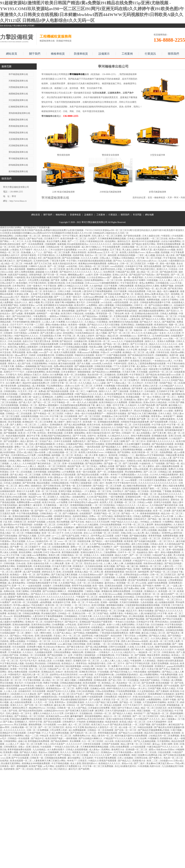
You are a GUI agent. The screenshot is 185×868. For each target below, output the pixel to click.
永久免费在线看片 (56, 750)
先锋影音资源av (28, 305)
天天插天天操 (143, 625)
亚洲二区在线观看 (65, 572)
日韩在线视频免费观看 (63, 394)
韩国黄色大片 (79, 752)
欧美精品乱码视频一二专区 (131, 255)
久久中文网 (132, 350)
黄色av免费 (150, 294)
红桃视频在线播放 (143, 511)
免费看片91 (117, 666)
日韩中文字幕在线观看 (32, 427)
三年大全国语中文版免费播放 (63, 250)
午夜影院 (166, 236)
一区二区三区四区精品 (104, 505)
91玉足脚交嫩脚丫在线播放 (138, 444)
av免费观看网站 (154, 700)
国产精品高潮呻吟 (60, 741)
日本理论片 (118, 491)
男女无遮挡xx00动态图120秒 (14, 497)
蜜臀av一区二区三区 (24, 447)
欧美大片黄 (27, 408)
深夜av (22, 747)
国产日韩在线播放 (9, 536)
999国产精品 (92, 589)
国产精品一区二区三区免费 (57, 252)
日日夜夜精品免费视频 (63, 294)
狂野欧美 (122, 419)
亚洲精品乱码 (48, 672)
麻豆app (53, 619)
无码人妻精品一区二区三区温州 (94, 266)
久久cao (30, 541)
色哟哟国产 (42, 314)
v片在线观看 (177, 236)
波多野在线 (88, 636)
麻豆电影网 (85, 236)
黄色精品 (92, 411)
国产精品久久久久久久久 (115, 658)
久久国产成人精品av (63, 633)
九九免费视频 (7, 519)
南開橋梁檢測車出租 (18, 94)
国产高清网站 (124, 452)
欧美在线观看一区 (92, 683)
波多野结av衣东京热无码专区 (64, 675)
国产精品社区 (66, 341)
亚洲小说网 (60, 544)
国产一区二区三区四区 (90, 416)
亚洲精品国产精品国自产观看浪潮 (96, 622)
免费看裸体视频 (171, 536)
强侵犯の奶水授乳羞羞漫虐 (170, 661)
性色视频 (113, 494)
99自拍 (64, 275)
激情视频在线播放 (115, 605)
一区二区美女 (162, 489)
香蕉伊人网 (128, 347)
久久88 (90, 497)
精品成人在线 (81, 369)
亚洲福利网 (94, 430)
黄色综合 (47, 236)
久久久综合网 (140, 738)
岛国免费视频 (166, 452)
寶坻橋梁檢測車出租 (18, 152)
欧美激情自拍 (161, 325)
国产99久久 (161, 627)
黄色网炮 (176, 294)
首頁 (150, 198)
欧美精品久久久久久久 (110, 763)
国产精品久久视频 (28, 536)
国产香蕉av (13, 666)
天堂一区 (33, 391)
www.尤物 (168, 339)
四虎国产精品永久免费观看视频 (94, 339)
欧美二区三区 (61, 480)
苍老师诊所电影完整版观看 (34, 589)
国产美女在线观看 (53, 722)
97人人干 (46, 733)
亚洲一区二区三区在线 (47, 491)
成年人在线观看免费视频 (62, 600)
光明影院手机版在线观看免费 (44, 344)
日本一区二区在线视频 (21, 472)
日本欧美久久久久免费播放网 (79, 611)
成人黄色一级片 (133, 530)
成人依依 (171, 255)
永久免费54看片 (14, 383)
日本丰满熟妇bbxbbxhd (19, 561)
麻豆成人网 (60, 705)
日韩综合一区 (73, 705)
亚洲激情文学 (101, 494)
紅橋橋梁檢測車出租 (18, 107)
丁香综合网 (119, 314)
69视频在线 (111, 452)
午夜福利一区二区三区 (87, 597)
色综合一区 (102, 669)
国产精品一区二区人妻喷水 (116, 344)
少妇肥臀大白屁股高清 (65, 511)
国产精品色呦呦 (55, 655)
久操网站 (59, 397)
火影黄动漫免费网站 (36, 372)
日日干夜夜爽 (111, 286)
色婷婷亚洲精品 (80, 516)
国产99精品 (79, 633)
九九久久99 (37, 458)
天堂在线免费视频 (70, 639)
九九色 (151, 647)
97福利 (57, 677)
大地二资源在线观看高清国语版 (57, 300)
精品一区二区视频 (124, 458)
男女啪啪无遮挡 (49, 614)
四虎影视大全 (139, 761)
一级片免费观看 (117, 497)
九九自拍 (163, 261)
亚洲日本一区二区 (151, 594)
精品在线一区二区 (114, 400)
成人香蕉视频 (39, 386)
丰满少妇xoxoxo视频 (113, 594)
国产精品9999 (103, 439)
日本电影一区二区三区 (122, 430)
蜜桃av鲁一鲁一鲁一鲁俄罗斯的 (128, 277)
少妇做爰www (35, 494)
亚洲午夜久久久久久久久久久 (161, 441)
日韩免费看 (36, 591)
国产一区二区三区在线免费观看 (148, 686)
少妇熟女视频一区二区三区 (28, 236)
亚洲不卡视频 (170, 700)
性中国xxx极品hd (22, 605)
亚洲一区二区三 (78, 391)
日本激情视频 (66, 344)
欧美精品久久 (68, 663)
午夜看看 (132, 419)
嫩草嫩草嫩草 (77, 716)
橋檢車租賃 (58, 54)
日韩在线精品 (128, 258)
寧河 (176, 198)
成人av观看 (179, 452)
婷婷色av (48, 350)
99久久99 (44, 416)
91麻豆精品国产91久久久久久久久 (164, 747)
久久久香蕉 (141, 647)
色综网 (109, 483)
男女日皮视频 (19, 541)
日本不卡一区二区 (127, 552)
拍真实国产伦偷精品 (18, 275)
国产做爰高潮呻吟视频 (84, 561)
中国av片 (105, 352)
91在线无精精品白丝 (85, 333)
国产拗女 (6, 455)
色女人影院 (76, 763)
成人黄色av (95, 750)
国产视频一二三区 (23, 319)
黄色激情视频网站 (94, 716)
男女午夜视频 (8, 527)
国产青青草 (138, 389)
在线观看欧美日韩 (46, 355)
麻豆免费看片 (26, 505)
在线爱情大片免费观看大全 (69, 766)
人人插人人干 (13, 744)
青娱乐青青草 (154, 655)
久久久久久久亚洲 (102, 616)
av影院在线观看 (121, 302)
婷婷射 (106, 558)
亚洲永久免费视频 (166, 341)
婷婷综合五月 (49, 572)
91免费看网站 (48, 389)
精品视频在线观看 (146, 627)
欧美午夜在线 (28, 686)
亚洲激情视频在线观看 (81, 505)
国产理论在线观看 (95, 694)
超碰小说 (23, 741)
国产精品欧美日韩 (52, 258)
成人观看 (151, 352)
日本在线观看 (93, 302)
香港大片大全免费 (26, 491)
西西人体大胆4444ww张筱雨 (135, 641)
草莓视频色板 (39, 241)
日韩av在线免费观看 (120, 747)
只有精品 (166, 680)
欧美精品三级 (15, 614)
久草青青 (127, 358)
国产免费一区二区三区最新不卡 (26, 547)
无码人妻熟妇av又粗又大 (30, 375)
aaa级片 (89, 275)
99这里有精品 (61, 447)
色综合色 (161, 255)
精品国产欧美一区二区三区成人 (83, 466)
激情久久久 (151, 341)
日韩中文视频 (51, 380)
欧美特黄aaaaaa (95, 252)
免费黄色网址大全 (82, 736)
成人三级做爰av (153, 533)
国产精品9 (137, 244)
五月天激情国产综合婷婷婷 (47, 700)
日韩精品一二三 (127, 455)
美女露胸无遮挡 (32, 697)
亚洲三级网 (167, 744)
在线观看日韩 (112, 627)
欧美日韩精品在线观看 (90, 577)
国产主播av (8, 722)
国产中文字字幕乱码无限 (138, 663)
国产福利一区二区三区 (80, 380)
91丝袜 (74, 508)
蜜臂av (152, 750)
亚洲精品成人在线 (146, 527)
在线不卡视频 (122, 536)
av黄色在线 (135, 319)
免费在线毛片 (77, 400)
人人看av (179, 516)
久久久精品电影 (133, 339)
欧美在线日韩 (71, 672)
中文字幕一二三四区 (35, 325)
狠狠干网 (60, 302)
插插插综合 (37, 486)
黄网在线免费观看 (122, 591)
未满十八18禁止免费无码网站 (121, 625)
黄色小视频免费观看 (171, 552)
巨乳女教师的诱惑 (52, 719)
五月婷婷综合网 (41, 261)
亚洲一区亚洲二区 (78, 477)
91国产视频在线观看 (117, 355)
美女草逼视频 (15, 422)
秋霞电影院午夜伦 (123, 516)
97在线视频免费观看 (112, 358)
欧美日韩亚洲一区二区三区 (145, 452)
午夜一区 (50, 430)
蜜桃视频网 (22, 766)
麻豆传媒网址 (74, 758)
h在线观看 (109, 569)
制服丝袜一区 (140, 330)
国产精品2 (76, 669)
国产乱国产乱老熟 (71, 536)
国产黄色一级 (69, 486)
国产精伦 (116, 433)
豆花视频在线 (86, 713)
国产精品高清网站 (94, 464)
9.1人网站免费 (57, 564)
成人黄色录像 (126, 694)
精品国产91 (5, 586)
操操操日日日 (153, 677)
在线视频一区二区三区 (45, 525)
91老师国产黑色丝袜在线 (51, 450)
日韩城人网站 (15, 461)
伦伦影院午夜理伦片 (54, 622)
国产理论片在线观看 (172, 619)
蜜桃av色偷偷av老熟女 (56, 325)
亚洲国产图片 (178, 308)
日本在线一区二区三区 (63, 580)
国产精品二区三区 (53, 658)
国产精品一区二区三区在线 (70, 330)
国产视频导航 (169, 322)
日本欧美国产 (64, 525)
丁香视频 (167, 491)
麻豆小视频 (34, 302)
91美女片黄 (153, 669)
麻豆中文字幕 (34, 436)
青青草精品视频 (55, 433)
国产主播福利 (163, 691)
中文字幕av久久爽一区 (113, 480)
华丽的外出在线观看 (85, 355)
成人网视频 (177, 680)
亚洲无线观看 (151, 477)
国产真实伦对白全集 (92, 558)
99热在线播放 (140, 672)
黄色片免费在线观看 (141, 436)
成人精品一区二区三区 (12, 264)
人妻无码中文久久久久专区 (76, 650)
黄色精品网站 (7, 236)
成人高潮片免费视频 (76, 277)
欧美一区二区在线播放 (76, 375)
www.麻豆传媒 (65, 644)
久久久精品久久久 (75, 322)
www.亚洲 (6, 758)
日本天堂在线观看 (142, 425)
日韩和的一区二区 (103, 713)
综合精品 (30, 663)
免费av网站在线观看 (64, 366)
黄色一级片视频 (168, 264)
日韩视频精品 (71, 616)
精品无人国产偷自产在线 (31, 239)
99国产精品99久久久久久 (27, 336)
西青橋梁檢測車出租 (18, 126)
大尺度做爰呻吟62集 (105, 675)
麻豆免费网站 (94, 547)
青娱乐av (43, 752)
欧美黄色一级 (27, 511)
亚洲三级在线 (33, 747)
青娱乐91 (26, 297)
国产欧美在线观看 (54, 627)
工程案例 (127, 54)
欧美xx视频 (33, 352)
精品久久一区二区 (113, 716)
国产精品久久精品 (158, 636)
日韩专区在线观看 (92, 744)
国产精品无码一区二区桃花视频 (60, 427)
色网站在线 (9, 591)
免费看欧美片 (177, 377)
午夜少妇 (152, 291)
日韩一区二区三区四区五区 (133, 264)
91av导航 (41, 461)
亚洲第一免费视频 (142, 569)
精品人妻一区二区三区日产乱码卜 (68, 694)
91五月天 (23, 391)
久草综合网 (136, 386)
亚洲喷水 (28, 339)
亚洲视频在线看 (160, 436)
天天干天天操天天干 (133, 705)
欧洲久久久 (162, 269)
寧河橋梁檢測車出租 (18, 159)
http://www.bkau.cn (18, 201)
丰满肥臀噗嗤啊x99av (159, 330)
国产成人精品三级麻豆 (28, 377)
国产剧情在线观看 (132, 236)
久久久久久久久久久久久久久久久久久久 (158, 483)
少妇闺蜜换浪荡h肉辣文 (127, 675)
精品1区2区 (113, 336)
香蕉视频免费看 (76, 591)
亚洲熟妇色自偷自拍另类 (147, 314)
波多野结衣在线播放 (99, 250)
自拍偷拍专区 (25, 691)
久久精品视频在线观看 (99, 530)
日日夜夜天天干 (52, 239)
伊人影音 (134, 302)
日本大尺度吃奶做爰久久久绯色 (121, 711)
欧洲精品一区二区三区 (134, 352)
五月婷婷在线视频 (94, 566)
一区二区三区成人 (119, 319)
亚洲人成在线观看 (17, 269)
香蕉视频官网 (97, 461)
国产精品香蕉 (101, 497)
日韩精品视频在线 (60, 483)
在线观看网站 (108, 311)
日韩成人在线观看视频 (77, 750)
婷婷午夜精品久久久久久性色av (122, 688)
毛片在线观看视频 (10, 405)
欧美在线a (90, 539)
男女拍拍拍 (41, 663)
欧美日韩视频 (53, 372)
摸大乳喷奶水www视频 (165, 250)
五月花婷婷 (88, 758)
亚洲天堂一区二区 (42, 539)
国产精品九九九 (121, 308)
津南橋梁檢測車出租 (18, 133)
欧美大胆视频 (99, 605)
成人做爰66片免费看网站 (123, 439)
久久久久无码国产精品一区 (141, 289)
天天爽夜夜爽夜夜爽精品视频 (112, 239)
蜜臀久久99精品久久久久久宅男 (73, 286)
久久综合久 (28, 652)
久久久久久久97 (74, 744)
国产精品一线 (173, 464)
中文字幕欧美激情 (76, 589)
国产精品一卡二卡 (130, 514)
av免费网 (148, 450)
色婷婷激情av (23, 594)
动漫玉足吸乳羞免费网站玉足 (22, 639)
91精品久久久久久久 (126, 505)
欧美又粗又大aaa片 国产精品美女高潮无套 (112, 725)
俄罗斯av (43, 405)
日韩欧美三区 (20, 522)
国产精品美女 (174, 633)
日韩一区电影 (111, 477)
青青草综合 (82, 663)
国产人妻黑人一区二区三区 (23, 425)
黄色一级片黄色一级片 (163, 547)
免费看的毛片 (29, 461)
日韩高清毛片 (140, 519)
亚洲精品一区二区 (29, 405)
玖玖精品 (52, 708)
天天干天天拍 (15, 358)
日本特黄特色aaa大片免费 (24, 455)
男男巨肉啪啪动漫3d (39, 577)
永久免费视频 (57, 375)
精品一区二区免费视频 (32, 380)
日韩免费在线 (125, 686)
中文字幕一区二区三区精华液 (72, 530)
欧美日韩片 (66, 314)
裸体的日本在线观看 (10, 408)
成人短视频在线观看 (165, 602)
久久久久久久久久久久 (101, 244)
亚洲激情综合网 (133, 497)
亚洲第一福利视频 (109, 602)
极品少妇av (120, 461)
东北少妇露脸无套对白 (126, 766)
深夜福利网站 (54, 472)
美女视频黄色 (98, 489)
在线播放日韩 (81, 341)
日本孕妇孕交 (19, 286)
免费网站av (164, 477)
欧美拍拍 (175, 691)
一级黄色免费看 (119, 580)
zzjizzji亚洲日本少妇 (71, 677)
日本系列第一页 (103, 666)
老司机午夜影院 (29, 255)
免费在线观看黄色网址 (154, 630)
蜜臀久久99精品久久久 (28, 508)
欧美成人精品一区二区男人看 (89, 572)
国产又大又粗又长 (139, 344)
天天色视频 (142, 372)
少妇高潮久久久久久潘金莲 (23, 694)
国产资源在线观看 (113, 294)
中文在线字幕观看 (132, 394)
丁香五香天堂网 (58, 261)
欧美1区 (22, 433)
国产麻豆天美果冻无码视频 (144, 427)
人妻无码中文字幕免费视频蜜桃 (97, 291)
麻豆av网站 (24, 486)
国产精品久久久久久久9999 (132, 408)
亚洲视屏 (127, 561)
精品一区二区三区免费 (31, 744)
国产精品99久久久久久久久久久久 (76, 272)
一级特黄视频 (71, 738)
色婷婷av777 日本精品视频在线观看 (71, 347)
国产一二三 (73, 241)
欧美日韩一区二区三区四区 (59, 605)
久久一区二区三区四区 (93, 741)
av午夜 (39, 305)
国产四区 (177, 350)
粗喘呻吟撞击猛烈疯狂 (127, 311)
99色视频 (23, 477)
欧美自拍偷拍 (95, 344)
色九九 (158, 322)
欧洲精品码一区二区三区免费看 (38, 422)
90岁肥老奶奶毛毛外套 (17, 258)
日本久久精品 (165, 414)
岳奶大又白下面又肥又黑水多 (37, 341)
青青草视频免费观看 (84, 397)
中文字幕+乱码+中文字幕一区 (166, 425)
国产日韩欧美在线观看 (174, 755)
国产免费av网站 (132, 589)
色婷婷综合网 (176, 647)
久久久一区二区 (157, 550)
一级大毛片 (64, 505)
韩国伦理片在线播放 (117, 414)
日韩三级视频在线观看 (123, 327)
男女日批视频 (7, 683)
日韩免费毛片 (69, 722)
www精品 (100, 350)
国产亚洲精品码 (25, 261)
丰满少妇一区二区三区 (78, 544)
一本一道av (146, 397)
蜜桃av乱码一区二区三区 (55, 458)
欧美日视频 (110, 566)
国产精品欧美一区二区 (158, 713)
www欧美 (69, 397)
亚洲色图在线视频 (129, 539)
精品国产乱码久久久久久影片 (160, 650)
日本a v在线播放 (125, 758)
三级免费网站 (110, 552)
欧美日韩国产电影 (54, 738)
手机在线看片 (38, 605)
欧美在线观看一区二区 (21, 761)
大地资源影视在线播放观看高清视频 (95, 261)
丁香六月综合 (129, 636)
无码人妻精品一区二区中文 (23, 544)
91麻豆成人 (81, 411)
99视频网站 (84, 508)
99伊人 (112, 669)
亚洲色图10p (96, 650)
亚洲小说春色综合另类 (38, 564)
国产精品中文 (72, 622)
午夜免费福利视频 (169, 675)
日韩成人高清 (157, 544)
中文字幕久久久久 (57, 550)
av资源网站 (143, 636)
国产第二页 (128, 294)
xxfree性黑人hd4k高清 (102, 364)
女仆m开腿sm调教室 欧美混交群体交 (152, 500)
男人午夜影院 (83, 511)
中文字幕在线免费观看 (135, 300)
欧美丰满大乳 (48, 308)
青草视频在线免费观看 (39, 741)
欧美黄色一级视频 (77, 325)
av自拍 (83, 408)
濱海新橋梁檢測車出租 (19, 113)
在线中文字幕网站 (170, 300)
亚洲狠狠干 (161, 508)
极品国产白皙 (15, 308)
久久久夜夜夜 (52, 272)
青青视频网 (30, 314)
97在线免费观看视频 (126, 691)
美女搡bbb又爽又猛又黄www (160, 763)
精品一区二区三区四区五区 (154, 708)
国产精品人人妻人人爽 (51, 650)
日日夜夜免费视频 (29, 666)
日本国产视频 (155, 688)
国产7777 (109, 461)
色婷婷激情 (9, 769)
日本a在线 (21, 564)
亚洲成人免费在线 (103, 308)
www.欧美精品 (112, 539)
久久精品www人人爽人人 (25, 466)
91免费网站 (169, 522)
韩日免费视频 (63, 522)
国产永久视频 (84, 364)
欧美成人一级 (81, 455)
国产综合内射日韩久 (146, 269)
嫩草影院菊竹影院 (85, 527)
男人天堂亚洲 (47, 302)
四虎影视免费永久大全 (26, 519)
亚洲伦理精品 (128, 325)
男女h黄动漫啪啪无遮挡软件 (74, 700)
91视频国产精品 (120, 616)
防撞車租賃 (81, 54)
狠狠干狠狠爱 (162, 647)
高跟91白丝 (116, 561)
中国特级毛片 (15, 675)
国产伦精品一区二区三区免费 (107, 486)
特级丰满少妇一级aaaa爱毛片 (14, 355)
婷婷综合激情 (14, 244)
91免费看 (61, 322)
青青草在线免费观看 (151, 380)
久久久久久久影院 (90, 258)
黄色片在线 (26, 500)
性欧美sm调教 (96, 347)
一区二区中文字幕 (21, 619)
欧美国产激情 (148, 489)
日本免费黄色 (117, 339)
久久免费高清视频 (78, 480)
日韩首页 (83, 761)
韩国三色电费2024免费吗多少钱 (147, 755)
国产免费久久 (156, 758)
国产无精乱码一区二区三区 (91, 550)
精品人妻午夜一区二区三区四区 (136, 744)
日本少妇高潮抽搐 (75, 283)
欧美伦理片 (80, 305)
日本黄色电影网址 (42, 394)
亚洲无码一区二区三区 (173, 539)
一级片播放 (54, 314)
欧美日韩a (13, 347)
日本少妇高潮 (15, 341)
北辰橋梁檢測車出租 (18, 139)
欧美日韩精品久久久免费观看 (113, 402)
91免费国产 (6, 602)
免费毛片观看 (82, 688)
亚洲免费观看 (26, 539)
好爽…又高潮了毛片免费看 (37, 294)
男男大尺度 (147, 250)
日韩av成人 (105, 258)
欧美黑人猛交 (141, 369)
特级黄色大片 (125, 697)
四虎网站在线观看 (92, 358)
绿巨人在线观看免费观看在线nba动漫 (108, 619)
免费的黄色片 (161, 447)
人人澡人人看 (165, 458)
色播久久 (103, 455)
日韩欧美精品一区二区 (51, 514)
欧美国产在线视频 (37, 522)
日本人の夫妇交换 (74, 533)
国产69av (117, 261)
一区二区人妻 (71, 327)
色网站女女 (113, 264)
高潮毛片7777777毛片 (14, 372)
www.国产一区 (46, 352)
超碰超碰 (40, 272)
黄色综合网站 (124, 544)
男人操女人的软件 (131, 250)
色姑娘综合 (142, 552)
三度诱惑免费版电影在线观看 (152, 364)
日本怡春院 (150, 391)
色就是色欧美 (112, 722)
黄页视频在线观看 (71, 552)
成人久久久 (51, 361)
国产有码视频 (164, 400)
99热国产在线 (126, 600)
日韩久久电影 (65, 291)
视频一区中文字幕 (115, 405)
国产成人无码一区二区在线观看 (31, 311)
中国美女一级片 (18, 580)
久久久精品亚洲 (162, 450)
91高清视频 (93, 580)
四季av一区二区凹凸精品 (101, 516)
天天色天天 (37, 755)
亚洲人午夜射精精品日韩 (92, 241)
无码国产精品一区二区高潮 (172, 383)
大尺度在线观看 (14, 397)
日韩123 (132, 527)
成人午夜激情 (95, 480)
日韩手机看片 (15, 644)
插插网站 (83, 327)
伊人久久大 (137, 333)
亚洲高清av (173, 558)
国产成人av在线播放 (53, 527)
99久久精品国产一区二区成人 (119, 369)
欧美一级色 (98, 586)
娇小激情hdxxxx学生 (62, 561)
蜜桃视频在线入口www (134, 677)
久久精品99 (131, 405)
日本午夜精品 (21, 333)
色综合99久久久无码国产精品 (115, 427)
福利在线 (29, 569)
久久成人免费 (19, 608)
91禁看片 (105, 475)
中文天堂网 (78, 727)
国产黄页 (104, 589)
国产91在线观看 (172, 686)
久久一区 (66, 289)
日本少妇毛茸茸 (121, 416)
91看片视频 (176, 730)
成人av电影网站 (76, 447)
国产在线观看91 (12, 441)
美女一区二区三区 (38, 669)
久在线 (131, 647)
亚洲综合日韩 (79, 614)
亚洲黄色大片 (137, 391)
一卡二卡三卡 (17, 241)
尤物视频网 (51, 244)
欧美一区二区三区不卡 (53, 533)
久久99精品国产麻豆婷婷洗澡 (37, 464)
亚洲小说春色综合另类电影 (42, 330)
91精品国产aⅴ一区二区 (59, 669)
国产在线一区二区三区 (126, 730)
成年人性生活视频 (140, 544)
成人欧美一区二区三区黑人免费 (165, 641)
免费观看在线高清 (38, 477)
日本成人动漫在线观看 (138, 239)
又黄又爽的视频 (150, 414)
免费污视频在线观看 (146, 439)
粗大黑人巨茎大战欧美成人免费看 (83, 269)
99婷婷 (33, 355)
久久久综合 (143, 475)
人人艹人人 (37, 252)
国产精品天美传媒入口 (121, 672)
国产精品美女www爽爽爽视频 (107, 372)
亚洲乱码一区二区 (34, 622)
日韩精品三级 (165, 472)
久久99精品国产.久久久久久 (147, 719)
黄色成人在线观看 (113, 705)
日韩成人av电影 (145, 502)
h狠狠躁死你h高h (50, 697)
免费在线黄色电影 (48, 530)
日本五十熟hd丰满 (52, 552)
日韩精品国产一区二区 (44, 408)
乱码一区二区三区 (84, 386)
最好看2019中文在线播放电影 (146, 241)
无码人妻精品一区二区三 (172, 716)
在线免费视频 (167, 497)
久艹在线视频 (99, 380)
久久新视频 (66, 489)
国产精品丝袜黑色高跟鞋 (31, 711)
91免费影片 (107, 547)
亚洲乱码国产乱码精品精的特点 (57, 436)
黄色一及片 (141, 669)
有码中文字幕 (36, 722)
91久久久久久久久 (27, 489)
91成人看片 (113, 411)
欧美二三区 (153, 761)
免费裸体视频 (153, 300)
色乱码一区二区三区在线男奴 (157, 394)
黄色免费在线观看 (154, 616)
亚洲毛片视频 (65, 491)
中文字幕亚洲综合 (47, 255)
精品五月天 (132, 611)
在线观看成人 (178, 302)
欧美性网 (159, 430)
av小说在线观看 (138, 747)
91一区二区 (68, 608)
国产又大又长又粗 (43, 264)
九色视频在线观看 (44, 652)
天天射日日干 (106, 441)
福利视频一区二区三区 (63, 455)
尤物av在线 (126, 533)
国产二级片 (151, 400)
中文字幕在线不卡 (32, 411)
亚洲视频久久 (21, 722)
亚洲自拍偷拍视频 (21, 516)
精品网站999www (38, 708)
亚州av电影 (6, 569)
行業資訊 (150, 54)
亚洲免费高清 (176, 583)
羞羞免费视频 (13, 500)
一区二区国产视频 (142, 725)
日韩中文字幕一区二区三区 (64, 383)
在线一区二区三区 (31, 419)
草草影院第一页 (104, 314)
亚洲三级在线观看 (44, 636)
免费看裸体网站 (175, 627)
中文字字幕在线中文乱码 (125, 483)
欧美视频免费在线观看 (163, 569)
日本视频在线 (162, 283)
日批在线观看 (165, 752)
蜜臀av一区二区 (79, 547)
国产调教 (180, 402)
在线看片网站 (15, 369)
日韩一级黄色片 (35, 286)
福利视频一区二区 (31, 308)
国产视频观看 (10, 433)
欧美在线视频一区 (165, 683)
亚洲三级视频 (94, 644)
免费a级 (42, 391)
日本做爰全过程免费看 (99, 708)
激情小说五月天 (74, 422)
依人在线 (109, 297)
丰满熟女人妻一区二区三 (164, 397)
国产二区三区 (150, 472)
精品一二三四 (32, 736)
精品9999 (27, 383)
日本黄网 (69, 433)
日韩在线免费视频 (9, 239)
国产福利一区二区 (44, 511)
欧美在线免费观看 (114, 394)
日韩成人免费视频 (169, 314)
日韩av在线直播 (141, 469)
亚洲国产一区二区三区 (65, 519)
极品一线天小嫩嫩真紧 (168, 291)
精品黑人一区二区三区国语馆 (52, 466)
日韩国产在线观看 (111, 744)
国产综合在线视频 (71, 258)
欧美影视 (102, 436)
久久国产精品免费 (147, 405)
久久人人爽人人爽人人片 (171, 280)
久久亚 (28, 241)
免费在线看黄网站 (80, 641)
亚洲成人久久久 (92, 555)
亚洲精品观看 (101, 680)
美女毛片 (19, 683)
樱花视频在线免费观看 (49, 558)
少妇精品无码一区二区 (46, 541)
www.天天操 (176, 283)
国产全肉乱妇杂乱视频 (42, 297)
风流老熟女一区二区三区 (129, 683)
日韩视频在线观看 (23, 480)
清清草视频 (156, 491)
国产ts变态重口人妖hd (51, 333)
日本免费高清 (29, 644)
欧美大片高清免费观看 (171, 408)
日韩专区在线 (163, 352)
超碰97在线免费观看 (158, 583)
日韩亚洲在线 (169, 652)
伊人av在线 (141, 583)
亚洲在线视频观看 (131, 489)
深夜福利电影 (36, 275)
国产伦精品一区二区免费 (39, 580)
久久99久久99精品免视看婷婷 (159, 277)
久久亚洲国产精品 (67, 583)
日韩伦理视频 (79, 644)
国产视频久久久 (12, 289)
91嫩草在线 (92, 391)
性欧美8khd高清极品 (154, 564)
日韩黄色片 (105, 652)
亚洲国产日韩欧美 (175, 697)
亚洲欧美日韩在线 (57, 283)
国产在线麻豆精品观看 (145, 541)
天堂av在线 (167, 347)
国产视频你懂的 (113, 489)
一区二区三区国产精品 (98, 614)
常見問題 (137, 215)
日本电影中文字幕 (134, 266)
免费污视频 (135, 633)
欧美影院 (135, 361)
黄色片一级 (80, 294)
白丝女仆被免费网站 (171, 241)
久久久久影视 (13, 530)
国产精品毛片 (57, 611)
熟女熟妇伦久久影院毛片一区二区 (101, 727)
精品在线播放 (44, 483)
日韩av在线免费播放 (105, 691)
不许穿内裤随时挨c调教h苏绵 (27, 322)
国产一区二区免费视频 (109, 377)
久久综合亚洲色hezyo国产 (100, 277)
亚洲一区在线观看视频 (73, 464)
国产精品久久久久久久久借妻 (31, 247)
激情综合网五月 (20, 708)
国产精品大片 (146, 322)
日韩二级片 (99, 483)
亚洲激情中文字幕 (107, 519)
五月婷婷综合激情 (161, 336)
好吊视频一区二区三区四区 (107, 533)
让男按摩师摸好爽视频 (132, 450)
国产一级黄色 (44, 694)
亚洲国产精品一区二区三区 (107, 514)
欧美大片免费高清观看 (65, 352)
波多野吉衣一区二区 (45, 630)
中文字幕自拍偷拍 (176, 364)
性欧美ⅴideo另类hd (166, 750)
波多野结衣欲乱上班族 (111, 269)
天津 (170, 198)
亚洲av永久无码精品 (87, 519)
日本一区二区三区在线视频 (148, 347)
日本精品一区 (65, 614)
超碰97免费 (33, 677)
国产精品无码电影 (173, 564)
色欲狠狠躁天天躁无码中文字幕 (105, 641)
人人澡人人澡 (10, 691)
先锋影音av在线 (135, 461)
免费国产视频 (167, 286)
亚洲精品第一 (91, 652)
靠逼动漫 (162, 580)
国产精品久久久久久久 (11, 411)
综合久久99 (40, 597)
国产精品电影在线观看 (58, 391)
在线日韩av (66, 497)
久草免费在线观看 (64, 430)
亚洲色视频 (27, 700)
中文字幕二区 (69, 336)
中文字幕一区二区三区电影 (149, 258)
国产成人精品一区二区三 (138, 639)
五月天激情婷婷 (84, 486)
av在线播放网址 (16, 400)
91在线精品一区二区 (10, 650)
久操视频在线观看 (134, 564)
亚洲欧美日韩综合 (44, 569)
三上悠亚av (43, 425)
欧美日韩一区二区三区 (61, 736)
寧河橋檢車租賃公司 (51, 93)
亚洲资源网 (123, 375)
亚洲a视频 (26, 252)
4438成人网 (88, 666)
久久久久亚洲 (174, 333)
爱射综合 (175, 500)
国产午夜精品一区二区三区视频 (73, 755)
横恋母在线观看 (151, 461)
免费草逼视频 (103, 561)
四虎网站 (106, 750)
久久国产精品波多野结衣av (103, 544)
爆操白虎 (19, 339)
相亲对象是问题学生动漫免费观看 (131, 736)
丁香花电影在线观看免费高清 (114, 633)
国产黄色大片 (138, 650)
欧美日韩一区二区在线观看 (26, 602)
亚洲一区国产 (21, 627)
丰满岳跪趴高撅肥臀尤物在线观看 (26, 719)
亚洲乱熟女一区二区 (41, 561)
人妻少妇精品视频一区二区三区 (62, 452)
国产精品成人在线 (44, 447)
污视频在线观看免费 (30, 300)
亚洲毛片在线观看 (163, 502)
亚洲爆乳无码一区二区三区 (86, 661)
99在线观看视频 (125, 519)
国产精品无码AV (95, 294)
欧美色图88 (107, 425)
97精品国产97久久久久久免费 (147, 561)
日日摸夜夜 (138, 591)
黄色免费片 (96, 508)
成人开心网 (161, 289)
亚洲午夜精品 (57, 327)
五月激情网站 (164, 741)
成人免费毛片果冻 (31, 389)
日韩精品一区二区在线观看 (19, 414)
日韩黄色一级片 (8, 766)
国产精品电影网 (154, 619)
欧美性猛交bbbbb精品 (124, 597)
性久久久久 (66, 752)
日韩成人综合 (111, 694)
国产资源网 (9, 558)
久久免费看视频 (64, 255)
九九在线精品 (46, 677)
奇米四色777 (140, 713)
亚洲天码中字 (84, 625)
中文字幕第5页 (42, 611)
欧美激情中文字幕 (62, 602)
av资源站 (14, 250)
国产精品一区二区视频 (131, 702)
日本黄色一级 (21, 444)
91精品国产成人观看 (126, 272)
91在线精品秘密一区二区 (12, 633)
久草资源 (106, 700)
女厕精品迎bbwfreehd (54, 711)
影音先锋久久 (50, 291)
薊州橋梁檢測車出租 (18, 171)
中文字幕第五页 (137, 375)
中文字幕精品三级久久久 (20, 327)
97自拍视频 (104, 672)
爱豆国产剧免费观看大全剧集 (142, 580)
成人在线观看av (144, 433)
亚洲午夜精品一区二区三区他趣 (87, 289)
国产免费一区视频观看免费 (119, 469)
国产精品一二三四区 (85, 608)
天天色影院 (6, 630)
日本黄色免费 (46, 347)
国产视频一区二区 (124, 330)
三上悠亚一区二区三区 (150, 539)
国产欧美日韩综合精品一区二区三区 (44, 608)
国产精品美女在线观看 (88, 475)
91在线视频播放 (142, 327)
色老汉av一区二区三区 (96, 255)
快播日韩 (175, 669)
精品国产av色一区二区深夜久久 (44, 497)
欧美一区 (129, 314)
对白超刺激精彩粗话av (78, 244)
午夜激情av (6, 541)
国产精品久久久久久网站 (154, 319)
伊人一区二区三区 (72, 636)
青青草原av (157, 416)
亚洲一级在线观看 (175, 550)
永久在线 (110, 741)
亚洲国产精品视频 (136, 619)
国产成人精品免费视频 (75, 425)
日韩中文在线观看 (117, 647)
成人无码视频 (115, 677)
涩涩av (20, 452)
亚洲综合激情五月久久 (92, 552)
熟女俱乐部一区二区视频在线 (102, 375)
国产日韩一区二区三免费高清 (39, 705)
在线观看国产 (86, 514)
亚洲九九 (132, 364)
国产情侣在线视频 (25, 611)
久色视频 (121, 577)
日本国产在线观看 (92, 630)
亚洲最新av (107, 416)
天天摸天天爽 (129, 372)
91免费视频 (109, 386)
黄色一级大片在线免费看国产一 (88, 300)
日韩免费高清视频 (62, 586)
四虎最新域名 (166, 738)
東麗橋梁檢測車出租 (18, 120)
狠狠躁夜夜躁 (106, 597)
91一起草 (68, 655)
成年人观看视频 (107, 305)
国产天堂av (164, 669)
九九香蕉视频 (103, 608)
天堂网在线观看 (121, 316)
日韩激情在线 (54, 663)
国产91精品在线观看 (18, 266)
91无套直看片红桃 (34, 683)
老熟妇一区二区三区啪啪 (88, 427)
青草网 (55, 341)
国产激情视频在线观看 (49, 639)
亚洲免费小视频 (35, 647)
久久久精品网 (99, 625)
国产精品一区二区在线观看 (29, 527)
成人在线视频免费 (153, 389)
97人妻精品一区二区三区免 (99, 491)
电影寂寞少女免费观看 (160, 369)
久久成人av (11, 494)
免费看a (148, 308)
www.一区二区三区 (67, 541)
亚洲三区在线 (175, 436)
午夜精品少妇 (131, 614)
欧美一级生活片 (74, 297)
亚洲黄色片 (79, 566)
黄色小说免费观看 (122, 755)
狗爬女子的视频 (51, 683)
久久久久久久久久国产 (101, 755)
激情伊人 (66, 558)
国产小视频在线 (71, 514)
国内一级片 (154, 552)
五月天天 (105, 430)
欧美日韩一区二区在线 (146, 752)
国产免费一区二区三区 (148, 419)
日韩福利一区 (129, 433)
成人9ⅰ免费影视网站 (149, 675)
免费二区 (88, 361)
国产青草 (55, 280)
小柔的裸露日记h (176, 261)
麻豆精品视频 (117, 530)
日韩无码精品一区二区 (31, 291)
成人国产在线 (24, 364)
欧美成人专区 (36, 258)
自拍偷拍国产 (177, 622)
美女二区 (47, 547)
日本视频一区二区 (148, 494)
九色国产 (92, 239)
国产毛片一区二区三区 (119, 333)
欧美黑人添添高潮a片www (133, 252)
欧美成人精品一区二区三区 (133, 722)
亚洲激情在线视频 (21, 458)
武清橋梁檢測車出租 (18, 146)
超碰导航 (63, 380)
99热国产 (53, 500)
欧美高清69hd (145, 297)
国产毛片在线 (78, 522)
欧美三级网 (119, 441)
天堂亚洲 (165, 605)
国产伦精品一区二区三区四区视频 (86, 569)
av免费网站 (92, 305)
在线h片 (60, 672)
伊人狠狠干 (112, 361)
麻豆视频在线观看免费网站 (152, 311)
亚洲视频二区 (106, 316)
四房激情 (127, 716)
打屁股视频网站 (89, 377)
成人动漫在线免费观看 (21, 702)
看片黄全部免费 (9, 386)
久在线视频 (129, 269)
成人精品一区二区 (33, 400)
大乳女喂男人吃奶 (59, 730)
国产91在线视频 (96, 369)
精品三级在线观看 (162, 308)
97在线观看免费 (95, 697)
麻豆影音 (38, 505)
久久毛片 (38, 702)
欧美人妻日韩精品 (170, 677)
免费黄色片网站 (8, 566)
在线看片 (47, 586)
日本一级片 (99, 361)
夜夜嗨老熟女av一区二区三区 (61, 688)
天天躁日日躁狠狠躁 (129, 602)
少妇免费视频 (44, 455)
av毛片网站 (49, 766)
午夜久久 (85, 536)
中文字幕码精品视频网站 (131, 477)
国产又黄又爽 (160, 433)
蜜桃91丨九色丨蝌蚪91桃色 (39, 633)
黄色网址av (32, 558)
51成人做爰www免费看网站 (34, 555)
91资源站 (19, 294)
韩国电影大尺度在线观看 (64, 475)
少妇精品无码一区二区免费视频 (164, 736)
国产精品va (93, 441)
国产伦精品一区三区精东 (137, 491)
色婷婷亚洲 (84, 627)
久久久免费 (72, 550)
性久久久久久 (41, 250)
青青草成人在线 (72, 450)
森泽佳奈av (110, 583)
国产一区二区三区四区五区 (146, 716)
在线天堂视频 (165, 427)
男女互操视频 (21, 725)
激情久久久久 (106, 391)
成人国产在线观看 (32, 572)
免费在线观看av (129, 475)
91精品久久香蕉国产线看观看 (103, 761)
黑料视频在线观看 (58, 589)
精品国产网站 (57, 469)
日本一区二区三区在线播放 (90, 583)
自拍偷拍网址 (79, 497)
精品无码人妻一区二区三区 (36, 675)
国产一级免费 (155, 486)
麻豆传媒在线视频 (30, 650)
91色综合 (174, 269)
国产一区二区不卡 (17, 450)
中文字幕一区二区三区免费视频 (98, 766)
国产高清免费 (148, 683)
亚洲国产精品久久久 (144, 430)
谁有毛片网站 (149, 244)
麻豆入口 (101, 405)
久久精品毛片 (140, 694)
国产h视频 (48, 339)
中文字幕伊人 (69, 719)
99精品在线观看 (145, 727)
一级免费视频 (178, 658)
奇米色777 (101, 355)
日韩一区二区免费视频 (38, 730)
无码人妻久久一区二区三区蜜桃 (107, 236)
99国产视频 (41, 550)
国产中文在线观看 (20, 758)
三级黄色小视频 (92, 591)
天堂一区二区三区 (72, 377)
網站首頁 (12, 54)
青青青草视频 (155, 536)
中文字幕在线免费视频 (28, 514)
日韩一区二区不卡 (116, 663)
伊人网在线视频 (137, 616)
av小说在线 (107, 302)
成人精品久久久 (86, 494)
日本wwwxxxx (92, 283)
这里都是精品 (24, 386)
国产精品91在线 (45, 366)
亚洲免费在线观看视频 (141, 316)
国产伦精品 (87, 677)
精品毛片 (48, 358)
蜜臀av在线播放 (18, 641)
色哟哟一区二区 (162, 586)
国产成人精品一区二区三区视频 (26, 475)
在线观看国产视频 (149, 377)
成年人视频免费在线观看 (168, 466)
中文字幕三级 (54, 311)
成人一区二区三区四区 (79, 725)
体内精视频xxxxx (128, 336)
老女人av (88, 533)
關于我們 (35, 54)
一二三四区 (105, 580)
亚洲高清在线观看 (114, 586)
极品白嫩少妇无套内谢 (50, 289)
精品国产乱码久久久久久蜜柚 (61, 691)
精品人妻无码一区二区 (103, 736)
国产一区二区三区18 (136, 441)
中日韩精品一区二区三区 (165, 316)
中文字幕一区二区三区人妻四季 (138, 525)
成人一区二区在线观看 (144, 358)
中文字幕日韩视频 (32, 680)
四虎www (70, 386)
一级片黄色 (89, 330)
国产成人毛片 (26, 402)
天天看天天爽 (8, 366)
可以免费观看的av (55, 386)
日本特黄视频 (40, 472)
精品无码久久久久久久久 (170, 494)
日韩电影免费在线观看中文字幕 (155, 302)
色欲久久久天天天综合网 (98, 522)
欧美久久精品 (169, 688)
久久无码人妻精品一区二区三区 (166, 639)
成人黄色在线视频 (162, 644)
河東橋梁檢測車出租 (18, 81)
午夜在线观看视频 (29, 289)
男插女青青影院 (79, 252)
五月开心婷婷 (44, 536)
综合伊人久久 (21, 302)
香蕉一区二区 (29, 575)
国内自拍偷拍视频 (122, 244)
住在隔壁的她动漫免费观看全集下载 (78, 405)
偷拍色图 (112, 255)
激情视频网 (6, 625)
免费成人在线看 (107, 466)
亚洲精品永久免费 (25, 550)
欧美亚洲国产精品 (10, 305)
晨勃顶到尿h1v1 (90, 763)
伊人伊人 (143, 688)
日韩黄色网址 (10, 391)
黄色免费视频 (68, 311)
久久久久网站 (130, 666)
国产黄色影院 (163, 275)
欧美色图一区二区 (167, 591)
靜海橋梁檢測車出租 (18, 165)
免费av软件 (61, 308)
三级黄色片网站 (95, 408)
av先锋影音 (34, 333)
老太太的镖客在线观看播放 (89, 600)
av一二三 (57, 536)
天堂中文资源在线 (133, 586)
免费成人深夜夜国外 (29, 347)
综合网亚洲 (109, 272)
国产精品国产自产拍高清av (142, 275)
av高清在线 (18, 697)
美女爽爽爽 (75, 741)
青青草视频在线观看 (108, 733)
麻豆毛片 (73, 769)
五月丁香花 (116, 250)
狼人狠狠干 (60, 422)
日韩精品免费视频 (31, 614)
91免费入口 (18, 569)
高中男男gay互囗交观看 (103, 536)
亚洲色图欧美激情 (76, 702)
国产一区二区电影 (57, 266)
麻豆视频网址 (8, 311)
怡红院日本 (131, 572)
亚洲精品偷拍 (59, 539)
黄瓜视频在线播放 (142, 547)
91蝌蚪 (177, 347)
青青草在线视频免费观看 (169, 244)
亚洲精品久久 (151, 591)
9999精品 (145, 522)
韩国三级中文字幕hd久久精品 (126, 708)
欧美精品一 (79, 491)
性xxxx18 (8, 616)
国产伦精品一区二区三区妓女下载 (167, 572)
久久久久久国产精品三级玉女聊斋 (102, 702)
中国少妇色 (28, 636)
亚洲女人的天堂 (120, 275)
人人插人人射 (49, 322)
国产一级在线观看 (123, 547)
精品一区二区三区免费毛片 (127, 380)
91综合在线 (99, 500)
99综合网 (77, 291)
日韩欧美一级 (64, 708)
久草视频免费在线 (106, 655)
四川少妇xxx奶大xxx (147, 261)
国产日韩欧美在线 (52, 486)
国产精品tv (101, 336)
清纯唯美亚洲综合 (63, 516)
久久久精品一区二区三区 (151, 577)
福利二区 (15, 300)
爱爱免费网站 (137, 308)
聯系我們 (173, 54)
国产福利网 (162, 405)
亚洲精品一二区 (87, 350)
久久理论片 (138, 383)
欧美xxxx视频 (153, 252)
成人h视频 (150, 255)
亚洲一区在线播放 (103, 275)
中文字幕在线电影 (174, 625)
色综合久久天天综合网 (155, 705)
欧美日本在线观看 (36, 361)
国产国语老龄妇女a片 (16, 658)
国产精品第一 (7, 627)
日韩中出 (175, 358)
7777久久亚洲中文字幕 (124, 366)
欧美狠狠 (176, 733)
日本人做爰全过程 (151, 236)
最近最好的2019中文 (10, 700)
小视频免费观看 (85, 680)
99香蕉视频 (153, 280)
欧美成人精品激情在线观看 (117, 650)
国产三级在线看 (121, 391)
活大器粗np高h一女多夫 (155, 333)
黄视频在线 (107, 591)
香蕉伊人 (12, 364)
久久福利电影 (96, 286)
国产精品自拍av (90, 316)
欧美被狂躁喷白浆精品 (67, 408)
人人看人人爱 (62, 389)
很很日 (69, 661)
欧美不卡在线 (75, 630)
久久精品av (90, 322)
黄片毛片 (81, 302)
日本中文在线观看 (63, 441)
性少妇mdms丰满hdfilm (54, 647)
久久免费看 (111, 389)
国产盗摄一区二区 (113, 464)
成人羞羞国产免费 (13, 597)
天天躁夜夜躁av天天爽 (51, 336)
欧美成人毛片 (163, 294)
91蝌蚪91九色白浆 (38, 266)
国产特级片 (148, 586)
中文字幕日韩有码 (38, 283)
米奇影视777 (170, 416)
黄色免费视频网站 (23, 616)
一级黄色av (53, 316)
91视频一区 (153, 264)
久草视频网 (132, 577)
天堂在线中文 (50, 755)
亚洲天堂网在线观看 (73, 658)
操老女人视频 (81, 344)
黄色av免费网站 (147, 283)
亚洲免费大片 (126, 411)
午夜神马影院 (120, 364)
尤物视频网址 (162, 355)
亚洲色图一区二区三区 (137, 750)
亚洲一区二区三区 (74, 564)
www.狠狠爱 (131, 480)
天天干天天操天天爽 (10, 380)
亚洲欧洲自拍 (136, 402)
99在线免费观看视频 (128, 494)
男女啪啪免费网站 (134, 472)
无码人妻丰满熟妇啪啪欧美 (42, 444)
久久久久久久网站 (81, 461)
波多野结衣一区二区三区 (88, 311)
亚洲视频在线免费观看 (109, 422)
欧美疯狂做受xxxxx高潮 (169, 375)
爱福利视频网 (177, 713)
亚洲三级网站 (23, 591)
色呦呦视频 (31, 366)
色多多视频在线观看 (16, 436)
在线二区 (38, 480)
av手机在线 (71, 625)
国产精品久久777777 (80, 389)
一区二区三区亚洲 (57, 269)
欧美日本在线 (94, 425)
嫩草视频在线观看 (75, 539)
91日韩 (172, 402)
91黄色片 (70, 414)
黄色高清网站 (26, 552)
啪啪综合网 (78, 652)
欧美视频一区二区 (126, 583)
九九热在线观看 (46, 666)
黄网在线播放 (113, 450)
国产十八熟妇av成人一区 (119, 383)
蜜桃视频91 (54, 405)
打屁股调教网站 (40, 364)
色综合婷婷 (37, 350)
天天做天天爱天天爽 (62, 566)
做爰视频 (62, 244)
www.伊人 (83, 250)
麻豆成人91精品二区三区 (154, 633)
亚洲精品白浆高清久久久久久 (68, 358)
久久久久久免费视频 (140, 416)
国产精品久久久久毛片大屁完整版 (104, 325)
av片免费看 (116, 352)
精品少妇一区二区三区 (172, 514)
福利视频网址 (154, 672)
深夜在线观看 (107, 555)
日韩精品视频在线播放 (71, 683)
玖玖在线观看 (19, 647)
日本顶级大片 (72, 713)
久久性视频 (59, 661)
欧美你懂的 (22, 283)
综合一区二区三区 (161, 297)
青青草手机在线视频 (82, 586)
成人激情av (142, 366)
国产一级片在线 (45, 544)
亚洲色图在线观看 (42, 319)
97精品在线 (78, 314)
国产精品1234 (134, 414)
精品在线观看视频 (13, 419)
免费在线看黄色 (168, 419)
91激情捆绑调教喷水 (109, 283)
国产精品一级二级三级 (159, 519)
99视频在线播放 (33, 533)
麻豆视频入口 (175, 405)
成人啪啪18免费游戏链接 (135, 486)
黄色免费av (48, 480)
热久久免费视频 (132, 644)
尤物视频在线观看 (144, 325)
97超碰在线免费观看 (134, 341)
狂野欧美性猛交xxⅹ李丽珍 (136, 575)
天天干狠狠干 (26, 250)
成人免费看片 (19, 361)
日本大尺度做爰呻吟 (157, 722)
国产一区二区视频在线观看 (111, 472)
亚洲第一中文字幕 (19, 669)
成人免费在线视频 (60, 733)
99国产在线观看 (81, 419)
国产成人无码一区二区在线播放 (124, 680)
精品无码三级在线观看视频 (68, 666)
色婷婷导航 (78, 255)
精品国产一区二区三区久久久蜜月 (111, 527)
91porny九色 (66, 419)
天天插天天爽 (86, 616)
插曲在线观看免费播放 (51, 439)
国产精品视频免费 (105, 330)
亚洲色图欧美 (57, 425)
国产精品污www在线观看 (70, 361)
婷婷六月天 (136, 630)
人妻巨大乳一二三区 (173, 566)
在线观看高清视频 (30, 416)
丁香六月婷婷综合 (13, 389)
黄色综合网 (6, 286)
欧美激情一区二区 (61, 508)
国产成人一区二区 (42, 402)
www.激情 (136, 558)
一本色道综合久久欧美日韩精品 (74, 619)
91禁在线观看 (123, 386)
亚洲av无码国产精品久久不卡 (165, 327)
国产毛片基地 (71, 577)
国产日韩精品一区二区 (92, 705)
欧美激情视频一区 (125, 669)
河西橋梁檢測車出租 (18, 87)
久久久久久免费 (45, 519)
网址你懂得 (9, 611)
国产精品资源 (170, 266)
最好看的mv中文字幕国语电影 (150, 455)
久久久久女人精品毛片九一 (125, 652)
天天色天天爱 (151, 383)
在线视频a (90, 314)
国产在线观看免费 (159, 422)
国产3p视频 (18, 314)
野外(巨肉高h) (162, 622)
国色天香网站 (86, 639)
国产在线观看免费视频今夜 (82, 458)
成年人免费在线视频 (25, 272)
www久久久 (159, 697)
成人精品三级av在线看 (35, 452)
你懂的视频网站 (37, 627)
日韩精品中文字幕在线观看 (36, 369)
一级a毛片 (22, 280)
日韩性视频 (9, 564)
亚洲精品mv (107, 752)
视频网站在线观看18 (37, 269)
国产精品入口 (93, 752)
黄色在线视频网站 (164, 525)
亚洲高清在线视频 (126, 508)
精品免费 (19, 430)
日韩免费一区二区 (74, 469)
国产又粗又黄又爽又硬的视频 (119, 500)
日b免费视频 (58, 625)
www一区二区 (162, 358)
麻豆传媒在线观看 (67, 364)
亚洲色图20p (130, 400)
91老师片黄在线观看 (121, 558)
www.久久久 (117, 341)
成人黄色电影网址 (17, 583)
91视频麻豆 (153, 738)
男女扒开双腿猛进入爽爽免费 (148, 411)
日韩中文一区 (141, 305)
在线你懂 (159, 608)
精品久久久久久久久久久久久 (164, 344)
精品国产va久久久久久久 (93, 450)
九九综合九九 (129, 261)
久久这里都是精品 (146, 691)
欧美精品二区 (109, 683)
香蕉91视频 (68, 369)
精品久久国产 (122, 555)
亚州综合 (42, 433)
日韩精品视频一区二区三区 (103, 419)
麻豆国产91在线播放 (115, 350)
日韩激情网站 (10, 741)
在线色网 (38, 552)
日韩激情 (8, 333)
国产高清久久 (173, 311)
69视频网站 (70, 302)
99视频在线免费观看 (71, 594)
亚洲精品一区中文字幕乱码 (65, 236)
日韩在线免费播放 (62, 652)
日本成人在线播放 (13, 483)
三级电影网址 (26, 394)
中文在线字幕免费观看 (106, 758)
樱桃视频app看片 (76, 275)
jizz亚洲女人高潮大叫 (94, 469)
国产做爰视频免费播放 (48, 489)
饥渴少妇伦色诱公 (124, 741)
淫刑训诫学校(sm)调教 (42, 516)
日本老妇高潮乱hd (145, 597)
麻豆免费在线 (117, 589)
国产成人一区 (153, 408)
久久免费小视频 (53, 686)
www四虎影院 (117, 266)
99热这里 (44, 736)
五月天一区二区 (111, 252)
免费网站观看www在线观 (29, 502)
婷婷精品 (166, 655)
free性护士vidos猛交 (35, 430)
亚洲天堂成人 (111, 408)
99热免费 (29, 264)
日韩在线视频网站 (124, 305)
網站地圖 (149, 215)
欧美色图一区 (90, 422)
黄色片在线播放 (146, 611)
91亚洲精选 (103, 322)
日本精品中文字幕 (145, 622)
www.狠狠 (169, 411)
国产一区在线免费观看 (33, 244)
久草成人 (94, 327)
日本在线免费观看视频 (111, 525)
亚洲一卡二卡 (18, 586)
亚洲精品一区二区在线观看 (33, 655)
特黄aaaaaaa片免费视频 (89, 352)
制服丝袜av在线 (69, 494)
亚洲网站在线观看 (65, 355)
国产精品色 (151, 375)
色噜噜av (20, 366)
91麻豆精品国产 (102, 636)
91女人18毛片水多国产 (54, 744)
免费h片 (172, 469)
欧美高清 (5, 575)
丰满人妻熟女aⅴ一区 (58, 477)
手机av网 (180, 763)
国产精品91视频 (116, 511)
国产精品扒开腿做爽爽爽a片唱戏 (154, 730)
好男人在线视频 (150, 530)
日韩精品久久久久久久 (70, 316)
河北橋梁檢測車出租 (18, 100)
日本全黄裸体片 (69, 372)
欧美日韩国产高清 (56, 277)
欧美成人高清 (45, 661)
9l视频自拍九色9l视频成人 (81, 308)
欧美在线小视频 (95, 477)
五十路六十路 (145, 658)
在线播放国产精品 (75, 444)
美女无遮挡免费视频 (36, 277)
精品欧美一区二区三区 (150, 652)
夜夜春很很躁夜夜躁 (40, 469)
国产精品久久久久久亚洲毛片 (45, 594)
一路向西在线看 (93, 447)
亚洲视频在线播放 (95, 722)
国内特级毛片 (71, 339)
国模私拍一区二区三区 (151, 566)
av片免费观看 (69, 472)
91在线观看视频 (67, 697)
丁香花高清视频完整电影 (59, 461)
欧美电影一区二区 (148, 350)
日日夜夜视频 (109, 577)
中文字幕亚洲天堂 (129, 283)
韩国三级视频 (144, 711)
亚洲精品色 (48, 397)
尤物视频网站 (92, 633)
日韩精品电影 (110, 686)
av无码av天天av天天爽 (163, 516)
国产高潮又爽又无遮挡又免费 (80, 711)
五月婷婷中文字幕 (166, 391)
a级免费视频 (46, 602)
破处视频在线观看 (145, 608)
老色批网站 (111, 241)
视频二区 (102, 411)
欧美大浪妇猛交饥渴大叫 (65, 264)
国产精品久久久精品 (123, 713)
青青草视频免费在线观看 (20, 750)
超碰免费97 (124, 361)
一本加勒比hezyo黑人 (163, 361)
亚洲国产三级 (19, 677)
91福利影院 (20, 277)
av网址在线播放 (87, 439)
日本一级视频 (13, 511)
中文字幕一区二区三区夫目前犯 (163, 366)
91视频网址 (65, 500)
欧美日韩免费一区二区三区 (74, 239)
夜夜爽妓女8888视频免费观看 (93, 264)
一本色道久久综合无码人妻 (66, 747)
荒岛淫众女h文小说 (94, 564)
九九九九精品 (84, 319)
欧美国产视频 (36, 766)
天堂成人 (174, 422)
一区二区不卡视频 (105, 458)
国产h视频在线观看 (84, 366)
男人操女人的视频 (9, 552)
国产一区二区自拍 (25, 769)
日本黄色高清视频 (42, 566)
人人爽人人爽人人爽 (114, 564)
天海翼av (116, 258)
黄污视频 (21, 558)
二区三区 (57, 464)
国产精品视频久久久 (112, 447)
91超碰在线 (145, 464)
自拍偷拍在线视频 (175, 630)
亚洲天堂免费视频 (160, 663)
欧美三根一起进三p (32, 397)
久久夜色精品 (149, 661)
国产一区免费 (98, 389)
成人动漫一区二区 (128, 727)
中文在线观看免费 (111, 247)
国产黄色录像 (29, 483)
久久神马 (59, 339)
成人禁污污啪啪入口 (92, 247)
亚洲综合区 (146, 361)
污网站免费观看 (126, 286)
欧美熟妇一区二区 (145, 508)
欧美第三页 (174, 702)
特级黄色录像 (84, 541)
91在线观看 (46, 747)
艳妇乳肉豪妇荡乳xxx (19, 344)
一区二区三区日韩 (114, 280)
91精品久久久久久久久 (23, 630)
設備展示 (104, 54)
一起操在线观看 (34, 586)
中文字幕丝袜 (170, 258)
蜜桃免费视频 (35, 725)
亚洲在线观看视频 (19, 577)
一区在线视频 (171, 616)
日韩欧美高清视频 (103, 366)
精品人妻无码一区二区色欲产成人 (37, 441)
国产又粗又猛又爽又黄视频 (65, 575)
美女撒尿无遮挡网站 (11, 763)
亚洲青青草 (14, 291)
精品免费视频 (110, 289)
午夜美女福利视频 (40, 619)
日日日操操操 (157, 625)
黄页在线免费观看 (153, 266)
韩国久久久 (101, 397)
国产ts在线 (15, 589)
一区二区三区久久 (166, 541)
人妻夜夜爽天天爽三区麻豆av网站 (58, 411)
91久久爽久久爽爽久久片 (64, 319)
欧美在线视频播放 (169, 461)
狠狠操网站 (80, 433)
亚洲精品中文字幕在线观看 (13, 733)
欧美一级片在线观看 (86, 472)
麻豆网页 (100, 711)
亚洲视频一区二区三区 (125, 502)
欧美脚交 (38, 339)
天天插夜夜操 (15, 652)
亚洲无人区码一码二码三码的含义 (51, 769)
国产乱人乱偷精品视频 (145, 741)
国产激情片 (121, 466)
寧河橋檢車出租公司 (51, 74)
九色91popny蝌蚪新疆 (94, 297)
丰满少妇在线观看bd (143, 697)
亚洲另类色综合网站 (41, 625)
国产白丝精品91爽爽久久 (161, 305)
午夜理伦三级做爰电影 (81, 483)
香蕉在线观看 (96, 686)
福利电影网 (162, 439)
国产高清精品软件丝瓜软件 (141, 355)
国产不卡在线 (80, 436)
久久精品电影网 (111, 600)
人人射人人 (16, 464)
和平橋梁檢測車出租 (18, 74)
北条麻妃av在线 (98, 688)
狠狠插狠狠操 (84, 372)
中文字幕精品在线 (116, 397)
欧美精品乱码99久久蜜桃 (147, 286)
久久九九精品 (85, 383)
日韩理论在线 (141, 758)
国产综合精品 (108, 630)
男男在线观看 (19, 352)
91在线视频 (33, 450)
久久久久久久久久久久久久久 (61, 597)
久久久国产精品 (70, 686)
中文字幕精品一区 (61, 402)
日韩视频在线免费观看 (56, 758)
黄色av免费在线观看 (18, 672)
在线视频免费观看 (61, 547)
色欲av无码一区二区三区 (123, 608)
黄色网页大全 (118, 750)
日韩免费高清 (111, 697)
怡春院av (40, 686)
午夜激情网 (136, 661)
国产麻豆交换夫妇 (76, 647)
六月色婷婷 (81, 580)
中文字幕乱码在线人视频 (154, 558)
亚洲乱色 (139, 294)
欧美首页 (123, 289)
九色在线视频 (147, 602)
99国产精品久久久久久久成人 (89, 394)
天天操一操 (6, 516)
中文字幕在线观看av (124, 752)
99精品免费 (171, 455)
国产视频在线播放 (138, 536)
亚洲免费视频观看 (115, 444)
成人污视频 (102, 333)
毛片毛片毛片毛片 (29, 661)
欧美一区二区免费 (162, 511)
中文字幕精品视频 (60, 763)
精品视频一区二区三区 (169, 530)
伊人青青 (93, 455)
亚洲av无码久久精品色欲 (155, 402)
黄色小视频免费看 (93, 658)
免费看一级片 (68, 280)
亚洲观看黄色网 (71, 439)
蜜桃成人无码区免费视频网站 (90, 280)
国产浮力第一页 (51, 275)
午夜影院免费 (89, 669)
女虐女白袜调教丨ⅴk (91, 594)
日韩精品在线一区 (55, 247)
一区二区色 (48, 702)
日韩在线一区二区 (50, 419)
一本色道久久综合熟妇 (124, 622)
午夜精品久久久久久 (33, 358)
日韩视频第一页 (41, 327)
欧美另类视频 (175, 708)
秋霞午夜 (174, 355)
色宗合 (69, 727)
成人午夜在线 (32, 439)
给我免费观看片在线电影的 (161, 694)
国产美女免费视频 (113, 347)
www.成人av (105, 327)
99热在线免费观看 (137, 291)
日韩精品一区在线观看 (19, 738)
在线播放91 (69, 527)
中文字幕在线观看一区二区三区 (109, 639)
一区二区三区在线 (159, 239)
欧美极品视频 (133, 397)
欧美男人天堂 (107, 502)
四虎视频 (165, 252)
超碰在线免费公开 (41, 383)
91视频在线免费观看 (94, 400)
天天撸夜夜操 (50, 505)
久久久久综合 (164, 350)
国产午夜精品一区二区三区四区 (49, 414)
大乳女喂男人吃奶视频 (39, 280)
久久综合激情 (43, 600)
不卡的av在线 (93, 602)
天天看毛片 (11, 375)
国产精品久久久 (36, 658)
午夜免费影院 (40, 316)
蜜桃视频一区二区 (123, 425)
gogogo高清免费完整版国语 (32, 688)
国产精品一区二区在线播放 (119, 550)
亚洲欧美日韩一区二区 (99, 341)
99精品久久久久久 (81, 489)
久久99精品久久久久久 (126, 297)
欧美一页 (167, 561)
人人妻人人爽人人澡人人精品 (115, 661)
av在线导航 (72, 266)
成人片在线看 (123, 630)
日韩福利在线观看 (21, 755)
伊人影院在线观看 (158, 469)
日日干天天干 (17, 325)
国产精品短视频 (141, 550)
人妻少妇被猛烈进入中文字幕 (153, 614)
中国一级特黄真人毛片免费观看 (170, 597)
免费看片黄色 (117, 614)
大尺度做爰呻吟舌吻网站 (13, 600)
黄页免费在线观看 (51, 494)
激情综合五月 (124, 241)
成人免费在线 (124, 389)
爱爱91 (141, 400)
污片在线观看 (50, 725)
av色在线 (51, 522)
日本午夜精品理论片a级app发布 (84, 502)
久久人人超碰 (99, 383)
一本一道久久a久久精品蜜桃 (84, 402)
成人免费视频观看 (78, 730)
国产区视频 (55, 369)
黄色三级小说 (174, 319)
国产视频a (9, 430)
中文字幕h (71, 261)
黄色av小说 (127, 763)
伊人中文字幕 (13, 555)
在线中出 (92, 436)
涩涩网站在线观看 (132, 594)
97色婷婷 (81, 722)
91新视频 (22, 494)
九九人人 (98, 272)
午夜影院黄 (147, 644)
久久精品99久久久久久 (119, 436)
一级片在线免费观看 (113, 541)
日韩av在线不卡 (8, 283)
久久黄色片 (179, 525)
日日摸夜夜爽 (71, 416)
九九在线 (4, 719)
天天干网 (32, 433)
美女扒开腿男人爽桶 (57, 241)
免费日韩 (133, 658)
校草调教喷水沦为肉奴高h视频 (59, 305)
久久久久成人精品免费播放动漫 (164, 247)
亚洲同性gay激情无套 (152, 339)
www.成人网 (138, 533)
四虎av (46, 375)
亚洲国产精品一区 (130, 377)
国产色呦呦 (140, 655)
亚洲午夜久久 (144, 336)
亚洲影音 (129, 511)
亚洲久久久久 (10, 489)
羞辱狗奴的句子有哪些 (135, 280)
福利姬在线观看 (73, 247)
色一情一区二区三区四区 (66, 350)
